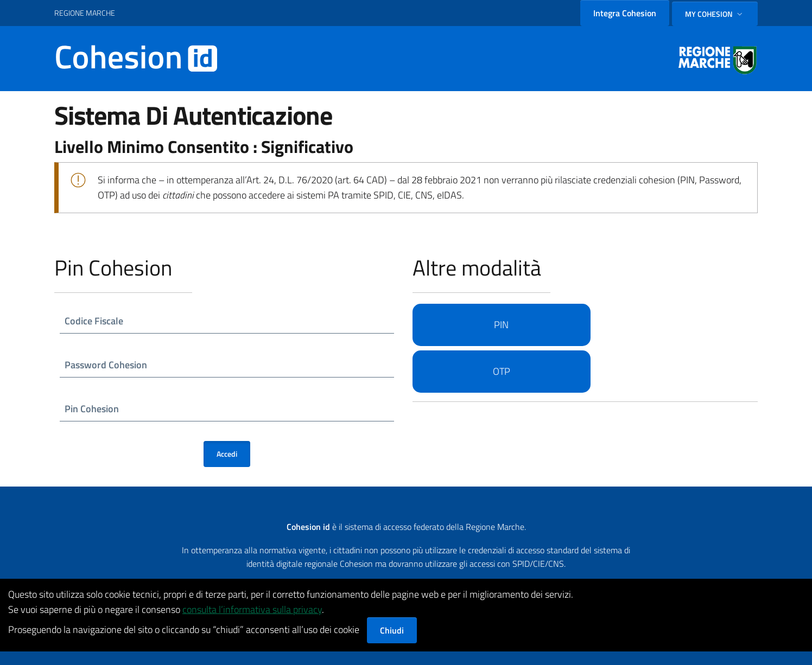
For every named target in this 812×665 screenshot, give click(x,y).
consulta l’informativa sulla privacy (252, 609)
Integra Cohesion (625, 13)
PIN (501, 325)
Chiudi (392, 630)
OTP (502, 371)
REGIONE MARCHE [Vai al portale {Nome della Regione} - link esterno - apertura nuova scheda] (85, 13)
